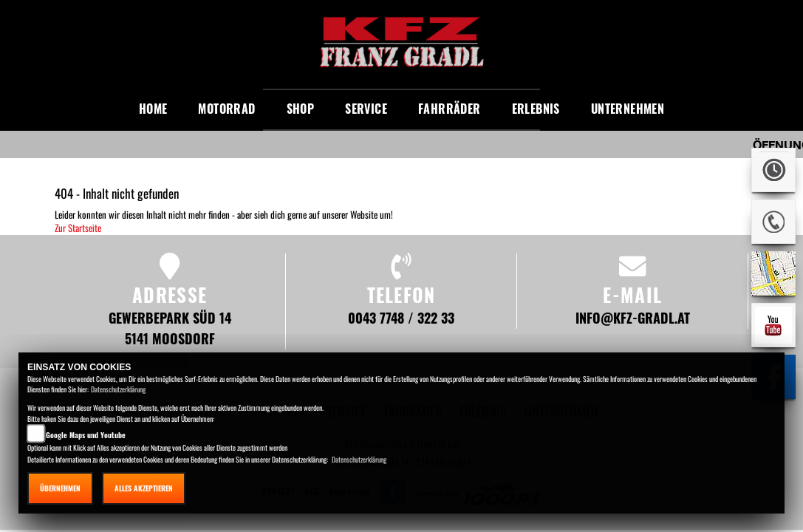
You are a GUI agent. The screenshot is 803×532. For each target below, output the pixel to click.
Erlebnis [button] (536, 109)
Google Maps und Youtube (86, 435)
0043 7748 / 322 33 (401, 317)
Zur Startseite (78, 228)
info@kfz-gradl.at (633, 317)
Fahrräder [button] (450, 109)
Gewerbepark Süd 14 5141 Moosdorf (170, 328)
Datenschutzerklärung (118, 389)
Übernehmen (60, 488)
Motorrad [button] (226, 109)
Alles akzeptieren (144, 488)
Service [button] (366, 109)
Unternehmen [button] (628, 109)
